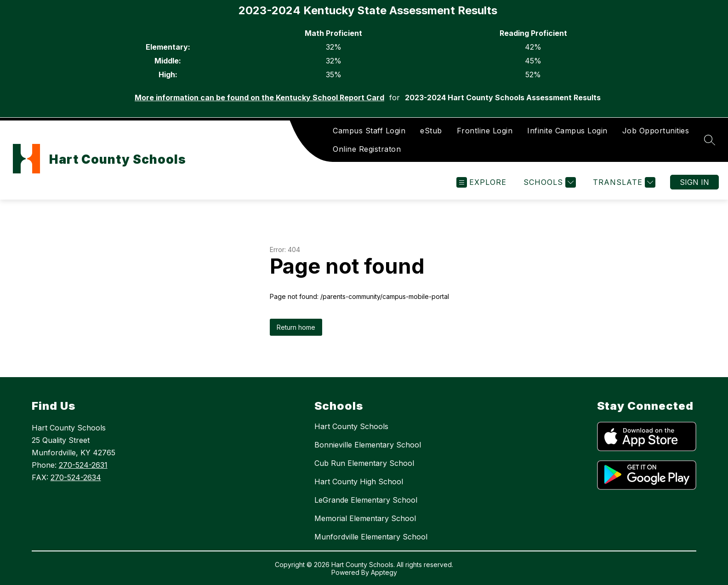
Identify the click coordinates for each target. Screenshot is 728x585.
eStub (431, 131)
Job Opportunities (656, 131)
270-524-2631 (83, 465)
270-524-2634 (76, 477)
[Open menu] (481, 182)
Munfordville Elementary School (371, 537)
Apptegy (384, 572)
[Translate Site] (623, 182)
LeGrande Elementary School (366, 500)
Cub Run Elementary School (364, 463)
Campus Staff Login (369, 131)
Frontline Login (485, 131)
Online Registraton (367, 149)
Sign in (694, 182)
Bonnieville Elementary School (368, 445)
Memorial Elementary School (365, 518)
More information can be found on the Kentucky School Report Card (259, 97)
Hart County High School (359, 482)
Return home (296, 327)
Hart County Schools (351, 426)
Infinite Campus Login (567, 131)
